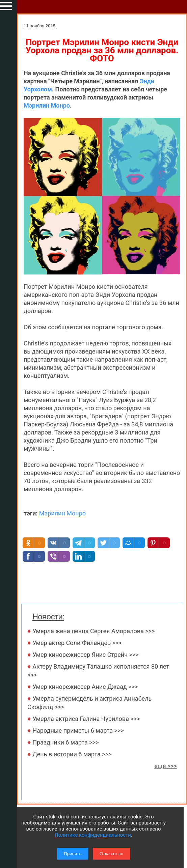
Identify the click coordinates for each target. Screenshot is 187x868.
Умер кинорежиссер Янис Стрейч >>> (85, 655)
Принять (73, 854)
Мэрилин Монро (47, 105)
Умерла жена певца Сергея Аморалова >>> (93, 631)
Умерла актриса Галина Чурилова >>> (86, 719)
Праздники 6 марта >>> (65, 742)
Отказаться (111, 854)
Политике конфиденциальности (93, 835)
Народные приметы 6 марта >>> (78, 731)
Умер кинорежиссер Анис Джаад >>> (85, 687)
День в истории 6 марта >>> (72, 754)
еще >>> (166, 766)
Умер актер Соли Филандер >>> (77, 643)
